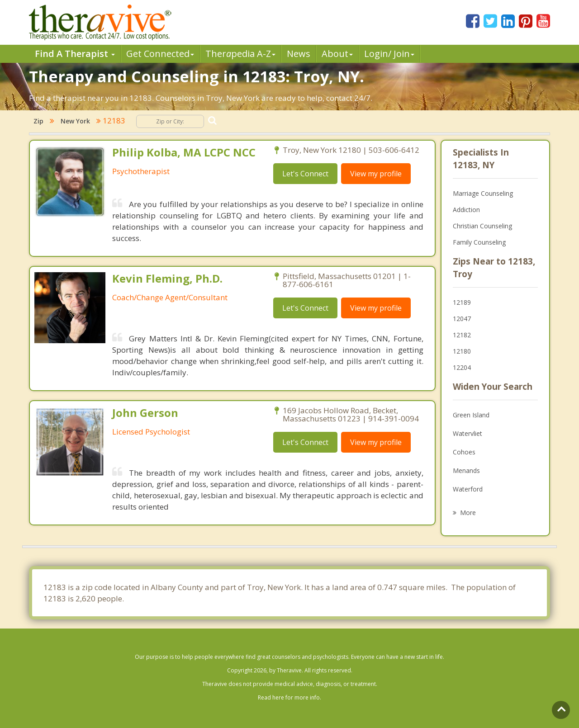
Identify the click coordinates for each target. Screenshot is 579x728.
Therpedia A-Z (240, 54)
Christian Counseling (482, 226)
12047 (462, 319)
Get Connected (160, 54)
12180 (462, 351)
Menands (466, 470)
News (299, 54)
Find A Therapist (75, 54)
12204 (462, 367)
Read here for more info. (289, 697)
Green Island (471, 415)
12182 (462, 335)
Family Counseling (479, 242)
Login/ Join (389, 54)
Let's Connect (305, 174)
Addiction (466, 210)
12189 (462, 302)
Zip (38, 121)
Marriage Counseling (483, 193)
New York (75, 121)
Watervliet (467, 433)
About (337, 54)
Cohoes (464, 452)
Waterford (468, 489)
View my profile (376, 174)
